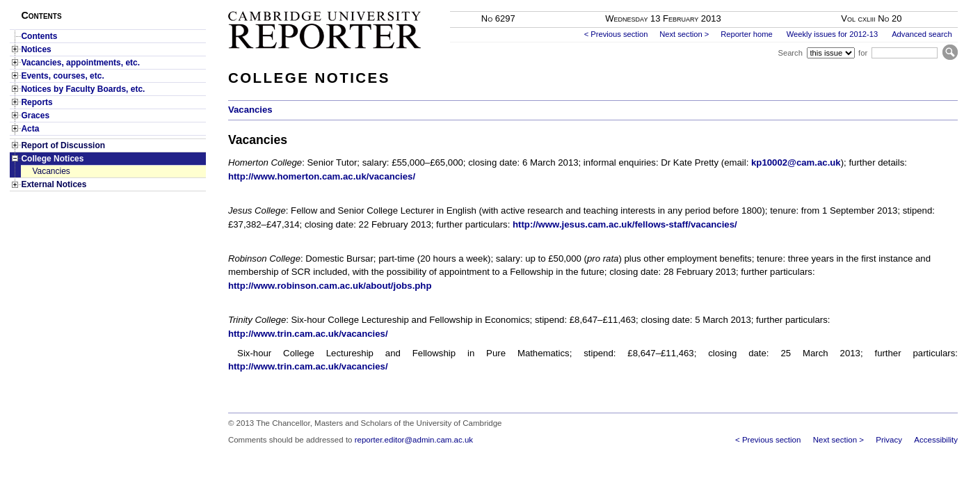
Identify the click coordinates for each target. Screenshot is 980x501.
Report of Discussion (63, 145)
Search (790, 53)
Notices (36, 49)
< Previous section (616, 34)
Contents (39, 36)
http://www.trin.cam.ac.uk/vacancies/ (308, 334)
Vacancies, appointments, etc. (80, 63)
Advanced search (922, 34)
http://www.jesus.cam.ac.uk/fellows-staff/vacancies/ (625, 224)
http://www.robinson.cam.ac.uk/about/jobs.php (330, 286)
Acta (30, 129)
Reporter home (747, 34)
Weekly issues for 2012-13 (833, 34)
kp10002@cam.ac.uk (796, 162)
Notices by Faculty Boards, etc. (83, 89)
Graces (35, 116)
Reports (37, 102)
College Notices (52, 159)
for (863, 53)
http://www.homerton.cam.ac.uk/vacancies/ (322, 176)
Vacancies (51, 171)
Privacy (889, 440)
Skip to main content (921, 4)
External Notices (54, 184)
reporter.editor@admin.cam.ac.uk (414, 440)
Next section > (684, 34)
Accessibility (936, 440)
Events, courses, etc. (62, 76)
